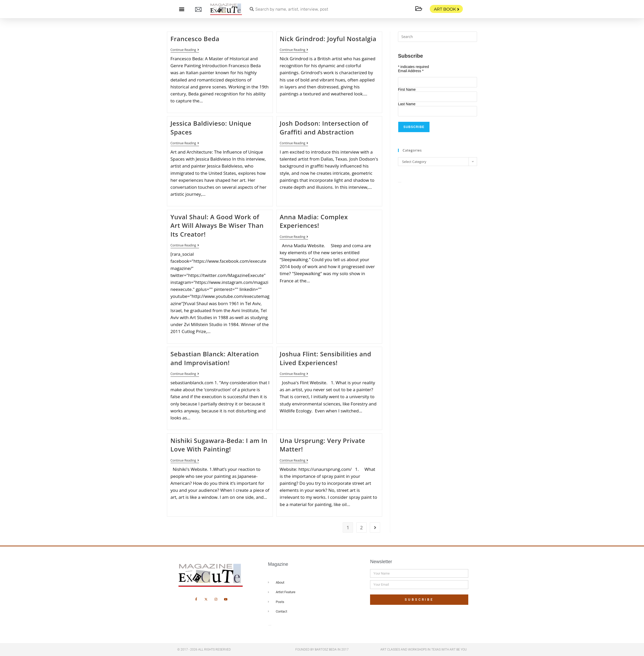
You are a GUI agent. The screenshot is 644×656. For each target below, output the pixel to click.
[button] (182, 9)
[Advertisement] (438, 228)
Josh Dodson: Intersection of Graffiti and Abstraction (324, 128)
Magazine (278, 564)
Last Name (407, 104)
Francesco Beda (195, 39)
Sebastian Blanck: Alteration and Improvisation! (215, 358)
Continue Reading (185, 50)
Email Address (411, 71)
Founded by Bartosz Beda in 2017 (322, 650)
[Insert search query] (438, 37)
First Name (407, 89)
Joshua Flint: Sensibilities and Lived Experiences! (325, 358)
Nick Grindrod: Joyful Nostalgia (328, 39)
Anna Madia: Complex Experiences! (314, 221)
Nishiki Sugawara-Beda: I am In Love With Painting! (219, 445)
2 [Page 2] (361, 527)
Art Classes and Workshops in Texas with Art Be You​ (424, 650)
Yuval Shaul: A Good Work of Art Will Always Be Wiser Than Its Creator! (217, 225)
